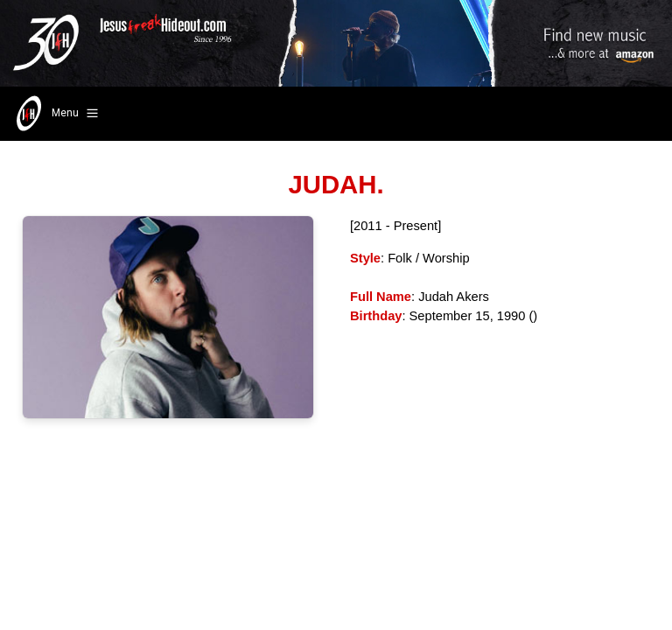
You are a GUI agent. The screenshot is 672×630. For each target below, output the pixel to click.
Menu (56, 114)
